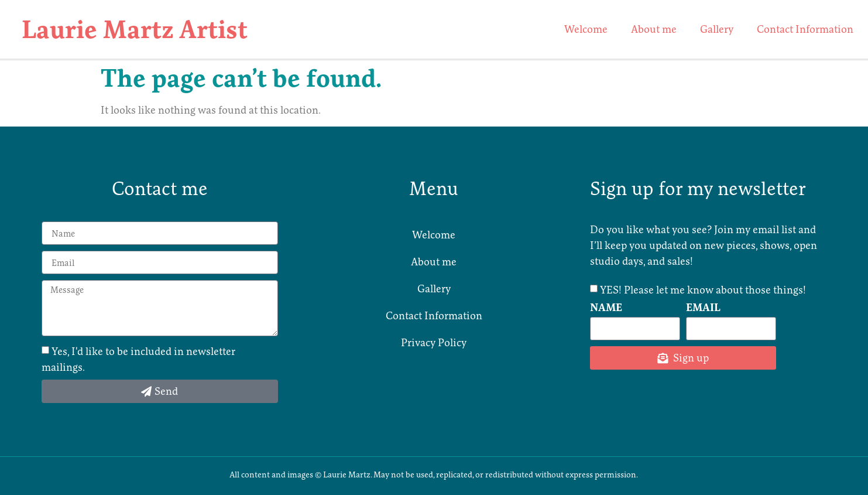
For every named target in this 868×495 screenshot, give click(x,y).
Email (703, 308)
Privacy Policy (434, 342)
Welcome (586, 29)
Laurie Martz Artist (135, 29)
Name (606, 308)
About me (654, 29)
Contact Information (805, 29)
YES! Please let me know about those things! (703, 289)
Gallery (717, 29)
